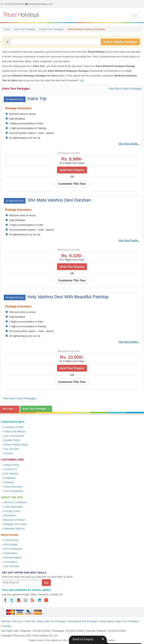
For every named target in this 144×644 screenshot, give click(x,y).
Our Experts (11, 474)
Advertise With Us (14, 529)
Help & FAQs (12, 465)
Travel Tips (30, 621)
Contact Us (11, 469)
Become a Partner (15, 520)
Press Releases (13, 549)
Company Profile (14, 427)
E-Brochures (11, 540)
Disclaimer (10, 515)
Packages (6, 626)
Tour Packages (130, 621)
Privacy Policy (12, 511)
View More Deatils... (129, 144)
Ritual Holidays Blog (16, 445)
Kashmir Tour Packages (51, 29)
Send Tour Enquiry (72, 170)
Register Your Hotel (15, 524)
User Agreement (14, 507)
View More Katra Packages (125, 89)
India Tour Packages (25, 29)
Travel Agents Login (110, 621)
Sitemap (5, 621)
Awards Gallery (13, 558)
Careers (9, 453)
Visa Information (14, 487)
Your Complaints (14, 491)
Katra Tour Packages (16, 89)
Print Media (11, 544)
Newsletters (11, 553)
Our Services (12, 449)
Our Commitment (14, 436)
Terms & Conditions (15, 502)
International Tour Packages (83, 621)
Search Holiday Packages (120, 42)
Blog (40, 621)
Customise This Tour (72, 184)
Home (7, 29)
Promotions (11, 562)
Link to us (17, 621)
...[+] (81, 80)
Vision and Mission (15, 431)
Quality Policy (12, 440)
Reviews (9, 482)
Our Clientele (12, 566)
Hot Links (8, 409)
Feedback (10, 478)
